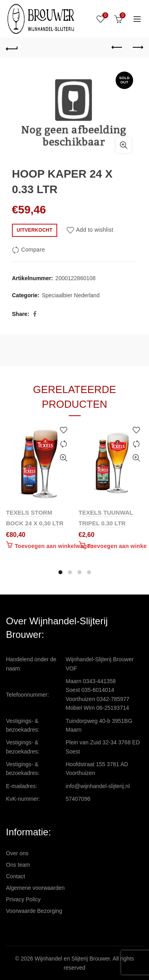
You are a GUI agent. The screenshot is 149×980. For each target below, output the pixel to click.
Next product (137, 47)
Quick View (64, 458)
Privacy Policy (23, 899)
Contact (15, 876)
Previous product (117, 47)
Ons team (18, 865)
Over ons (17, 853)
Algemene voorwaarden (35, 888)
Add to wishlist (95, 230)
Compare (33, 250)
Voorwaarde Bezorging (34, 911)
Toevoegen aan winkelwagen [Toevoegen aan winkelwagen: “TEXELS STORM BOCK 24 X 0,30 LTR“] (54, 546)
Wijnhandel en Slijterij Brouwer (72, 959)
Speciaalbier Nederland (71, 295)
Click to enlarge (124, 145)
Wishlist (105, 16)
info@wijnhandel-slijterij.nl (98, 786)
